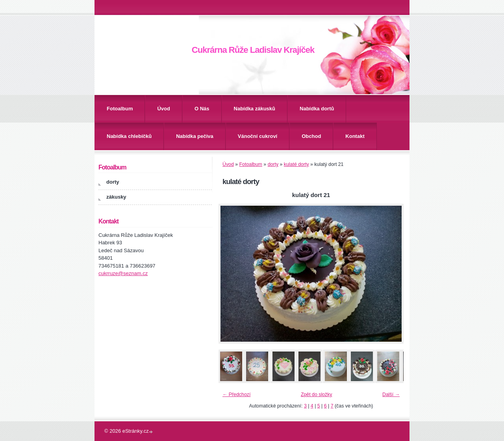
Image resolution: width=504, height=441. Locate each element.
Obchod (311, 136)
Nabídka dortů (317, 109)
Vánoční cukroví (258, 136)
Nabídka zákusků (255, 109)
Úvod (164, 109)
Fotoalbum (120, 109)
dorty (273, 164)
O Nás (202, 109)
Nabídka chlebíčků (129, 136)
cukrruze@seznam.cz (123, 273)
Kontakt (355, 136)
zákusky (116, 197)
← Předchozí (236, 394)
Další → (391, 394)
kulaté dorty (296, 164)
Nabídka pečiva (195, 136)
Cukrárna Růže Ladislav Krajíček (253, 50)
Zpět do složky (317, 394)
